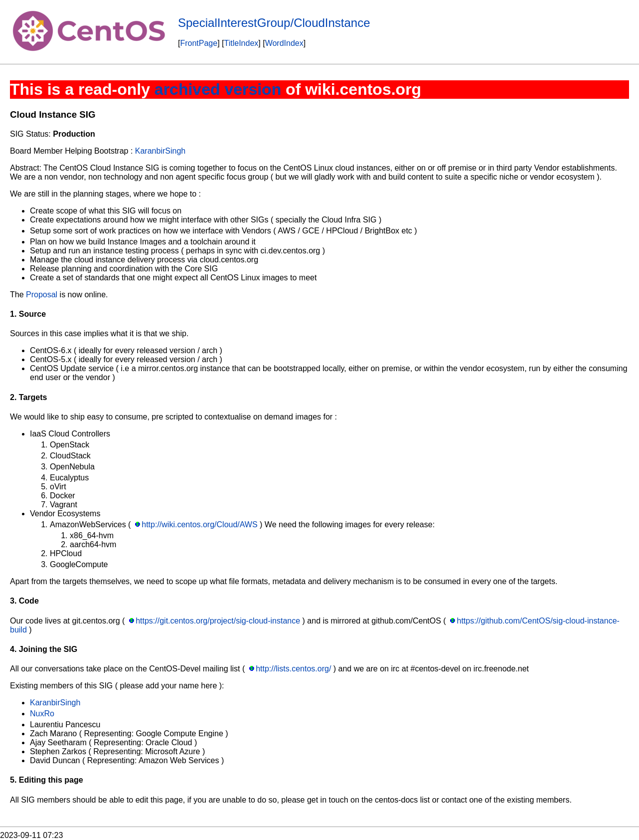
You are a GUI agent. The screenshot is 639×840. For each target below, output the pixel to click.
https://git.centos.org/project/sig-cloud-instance (218, 621)
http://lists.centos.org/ (293, 669)
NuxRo (42, 714)
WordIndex (284, 43)
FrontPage (199, 43)
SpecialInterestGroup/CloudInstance (274, 23)
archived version (218, 89)
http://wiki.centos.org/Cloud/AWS (199, 525)
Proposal (42, 295)
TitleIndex (241, 43)
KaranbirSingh (160, 151)
